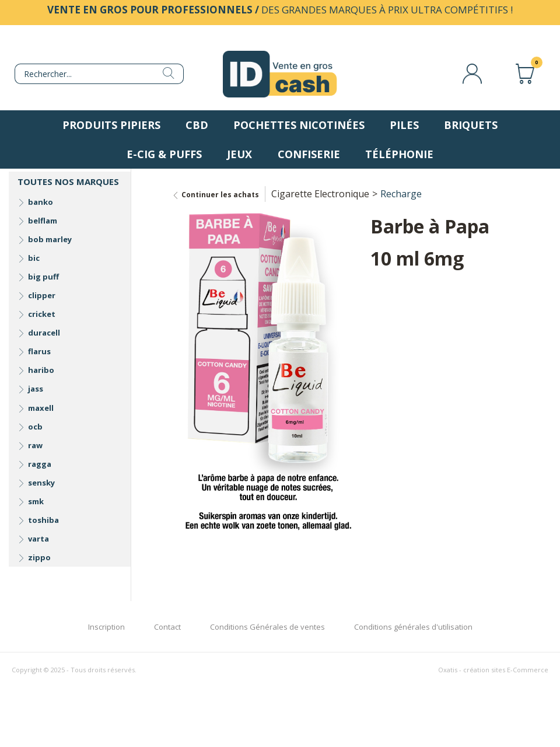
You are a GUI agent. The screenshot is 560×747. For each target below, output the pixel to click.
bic (34, 258)
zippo (39, 557)
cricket (42, 314)
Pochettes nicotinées (299, 125)
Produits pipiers (111, 125)
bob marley (50, 239)
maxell (41, 408)
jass (36, 389)
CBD (197, 125)
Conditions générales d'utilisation (413, 627)
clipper (42, 295)
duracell (44, 333)
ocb (35, 427)
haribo (41, 370)
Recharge (401, 194)
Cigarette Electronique (320, 194)
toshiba (43, 520)
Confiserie (309, 154)
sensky (41, 483)
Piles (404, 125)
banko (41, 202)
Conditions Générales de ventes (267, 627)
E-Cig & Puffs (164, 154)
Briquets (471, 125)
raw (35, 445)
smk (36, 501)
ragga (40, 464)
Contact (167, 627)
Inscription (106, 627)
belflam (43, 221)
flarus (39, 351)
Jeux (239, 154)
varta (38, 539)
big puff (43, 277)
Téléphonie (399, 154)
